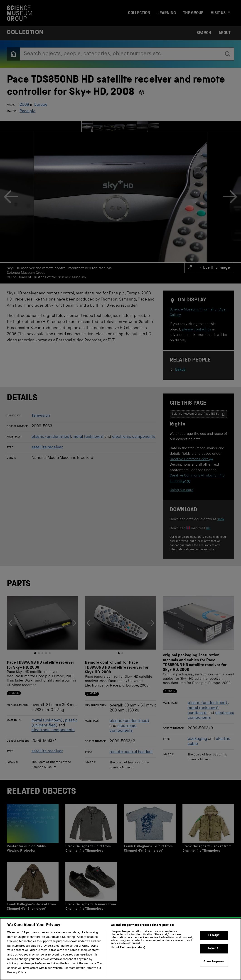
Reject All (214, 965)
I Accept (214, 952)
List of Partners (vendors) (128, 964)
